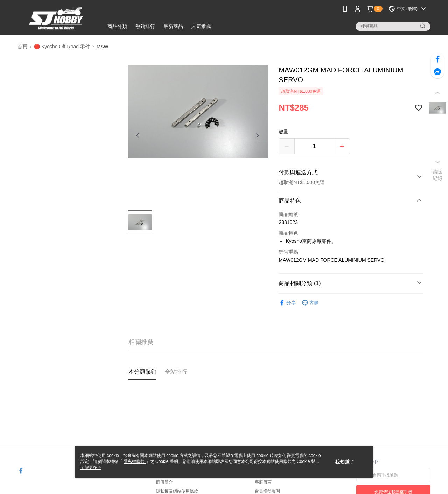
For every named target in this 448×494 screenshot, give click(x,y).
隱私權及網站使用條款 (177, 491)
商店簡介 (164, 482)
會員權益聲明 (267, 491)
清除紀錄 (438, 175)
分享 (287, 303)
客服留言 (263, 482)
